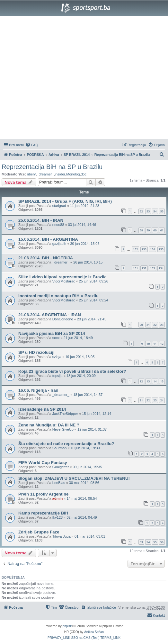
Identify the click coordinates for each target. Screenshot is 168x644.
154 (152, 249)
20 (141, 325)
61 (162, 230)
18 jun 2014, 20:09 (81, 376)
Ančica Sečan (94, 632)
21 (148, 325)
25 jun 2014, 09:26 (94, 281)
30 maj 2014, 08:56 (84, 483)
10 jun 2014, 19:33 (85, 448)
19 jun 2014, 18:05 (80, 357)
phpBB (67, 626)
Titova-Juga (62, 536)
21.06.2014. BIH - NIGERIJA (46, 258)
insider (60, 174)
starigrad (59, 206)
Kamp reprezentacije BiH (43, 513)
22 (155, 325)
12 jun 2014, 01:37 (92, 429)
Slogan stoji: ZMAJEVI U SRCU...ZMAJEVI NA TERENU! (74, 478)
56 (162, 542)
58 (141, 230)
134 (161, 268)
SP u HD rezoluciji (36, 352)
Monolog (73, 174)
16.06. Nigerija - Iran (38, 390)
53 (148, 211)
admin (57, 498)
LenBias (59, 483)
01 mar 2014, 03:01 (90, 536)
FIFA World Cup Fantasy (43, 463)
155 (161, 249)
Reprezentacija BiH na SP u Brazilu (52, 167)
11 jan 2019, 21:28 (85, 206)
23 (162, 325)
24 (162, 400)
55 (162, 211)
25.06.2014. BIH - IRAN (41, 220)
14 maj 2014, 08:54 (82, 498)
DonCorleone (63, 319)
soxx (56, 338)
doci (84, 174)
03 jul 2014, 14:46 (82, 225)
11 (155, 344)
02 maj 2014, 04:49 (82, 517)
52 (141, 211)
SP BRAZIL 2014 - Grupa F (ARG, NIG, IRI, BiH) (65, 201)
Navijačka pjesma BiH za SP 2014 (52, 333)
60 (155, 230)
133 (152, 268)
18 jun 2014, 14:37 (88, 395)
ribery (31, 174)
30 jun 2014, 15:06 (85, 244)
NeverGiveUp (63, 429)
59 (148, 230)
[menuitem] (32, 145)
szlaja (57, 357)
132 (144, 268)
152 (135, 249)
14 (155, 381)
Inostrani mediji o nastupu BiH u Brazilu (58, 296)
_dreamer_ (45, 174)
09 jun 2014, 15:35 (87, 467)
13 (148, 381)
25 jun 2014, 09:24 (94, 300)
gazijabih (59, 244)
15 (162, 381)
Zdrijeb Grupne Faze (39, 532)
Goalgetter (61, 467)
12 (162, 344)
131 (135, 268)
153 (144, 249)
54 (155, 211)
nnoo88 (58, 225)
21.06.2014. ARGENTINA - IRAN (50, 315)
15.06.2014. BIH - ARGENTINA (48, 239)
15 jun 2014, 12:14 (97, 414)
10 (148, 344)
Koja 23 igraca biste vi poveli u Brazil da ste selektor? (72, 371)
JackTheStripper (65, 414)
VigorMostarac (64, 281)
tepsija (57, 376)
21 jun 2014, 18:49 (78, 338)
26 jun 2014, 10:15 (88, 262)
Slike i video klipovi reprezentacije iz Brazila (62, 277)
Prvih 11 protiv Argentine (43, 494)
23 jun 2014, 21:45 (92, 319)
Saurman (60, 448)
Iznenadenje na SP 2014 (42, 409)
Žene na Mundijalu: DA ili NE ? (49, 425)
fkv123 (57, 517)
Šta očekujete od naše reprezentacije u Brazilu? (66, 444)
